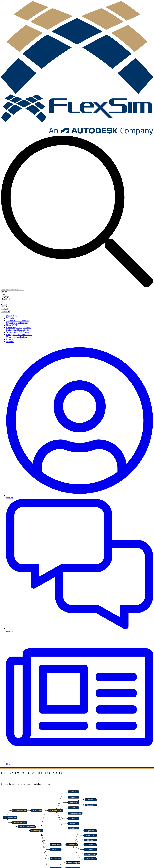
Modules (10, 342)
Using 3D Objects (14, 325)
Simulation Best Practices (17, 323)
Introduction (11, 316)
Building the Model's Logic (18, 330)
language (5, 297)
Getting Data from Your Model (19, 335)
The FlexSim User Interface (18, 321)
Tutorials (10, 318)
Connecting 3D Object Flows (18, 328)
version (4, 292)
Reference (10, 339)
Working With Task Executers (19, 332)
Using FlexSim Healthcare (17, 337)
